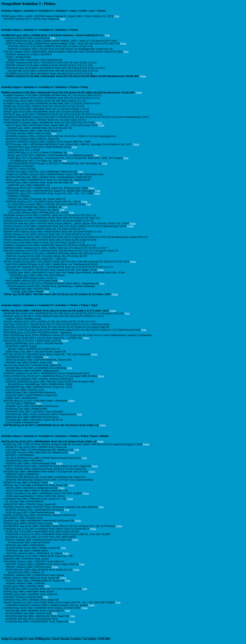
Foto (117, 16)
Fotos (123, 43)
